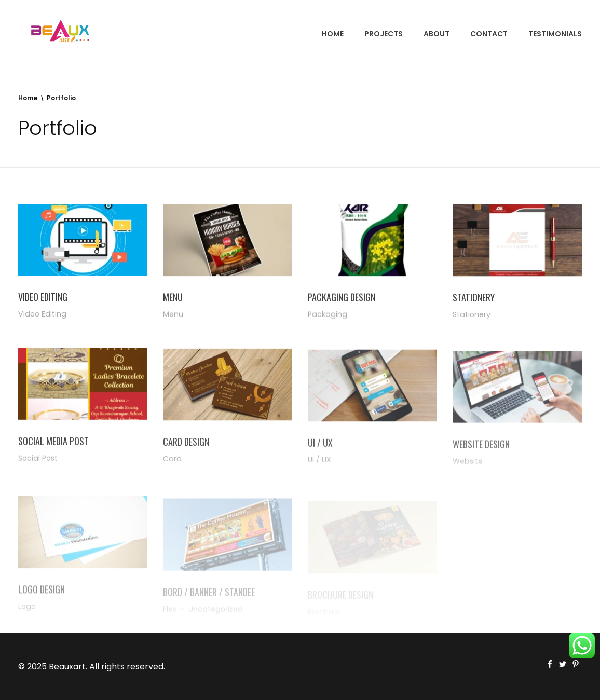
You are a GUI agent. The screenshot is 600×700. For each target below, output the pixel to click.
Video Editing (43, 297)
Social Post (38, 461)
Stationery (474, 300)
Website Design (481, 452)
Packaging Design (342, 298)
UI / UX (320, 449)
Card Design (186, 446)
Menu (173, 298)
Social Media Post (53, 444)
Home (28, 98)
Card (172, 463)
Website (468, 469)
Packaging (328, 315)
